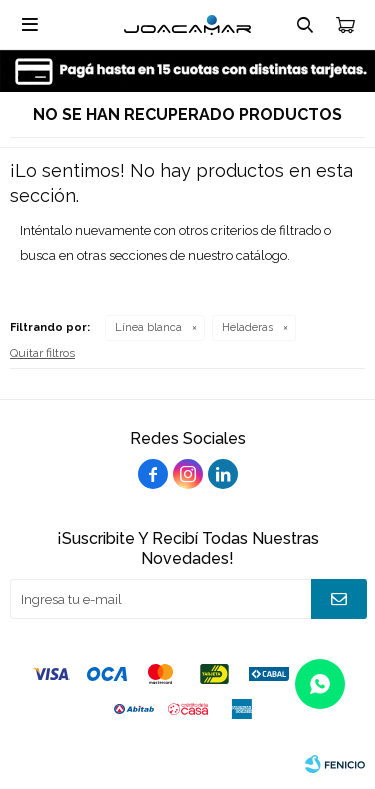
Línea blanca (148, 327)
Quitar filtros (42, 353)
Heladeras (247, 327)
